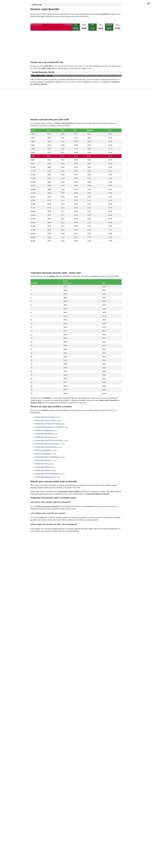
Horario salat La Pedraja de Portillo (47, 424)
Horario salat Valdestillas (43, 434)
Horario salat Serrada (42, 461)
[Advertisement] (76, 48)
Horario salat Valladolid (43, 451)
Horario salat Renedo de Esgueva (47, 474)
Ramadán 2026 (113, 276)
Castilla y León (37, 5)
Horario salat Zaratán (42, 471)
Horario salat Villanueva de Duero (47, 444)
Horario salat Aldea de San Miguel (47, 457)
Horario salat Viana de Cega (45, 417)
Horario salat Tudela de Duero (45, 447)
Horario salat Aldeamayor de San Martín (49, 427)
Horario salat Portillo (42, 467)
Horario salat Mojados (42, 454)
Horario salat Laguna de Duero (46, 421)
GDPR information (37, 541)
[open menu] (149, 3)
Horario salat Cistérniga (43, 431)
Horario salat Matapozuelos (44, 477)
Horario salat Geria (41, 464)
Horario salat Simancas (43, 437)
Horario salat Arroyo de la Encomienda (48, 441)
